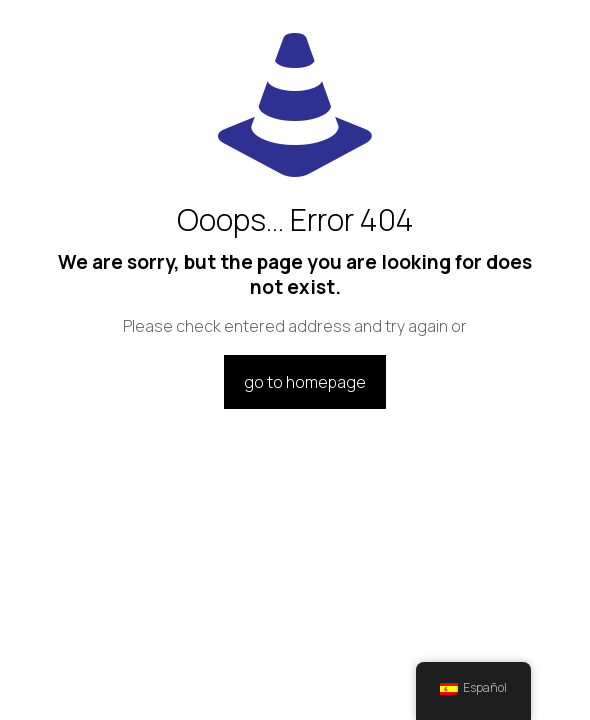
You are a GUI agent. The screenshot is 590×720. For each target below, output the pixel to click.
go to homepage (305, 382)
